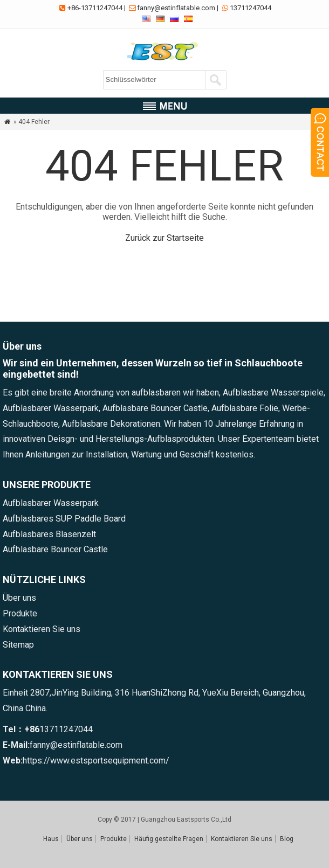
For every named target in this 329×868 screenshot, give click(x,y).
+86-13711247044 (95, 8)
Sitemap (18, 645)
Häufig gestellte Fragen (169, 839)
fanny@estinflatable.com (176, 8)
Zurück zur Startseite (164, 238)
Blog (287, 839)
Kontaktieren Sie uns (42, 629)
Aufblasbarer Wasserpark (51, 503)
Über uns (19, 598)
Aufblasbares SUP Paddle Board (64, 519)
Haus (51, 839)
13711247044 (251, 8)
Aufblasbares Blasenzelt (49, 534)
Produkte (20, 613)
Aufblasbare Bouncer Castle (55, 549)
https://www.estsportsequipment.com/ (96, 761)
